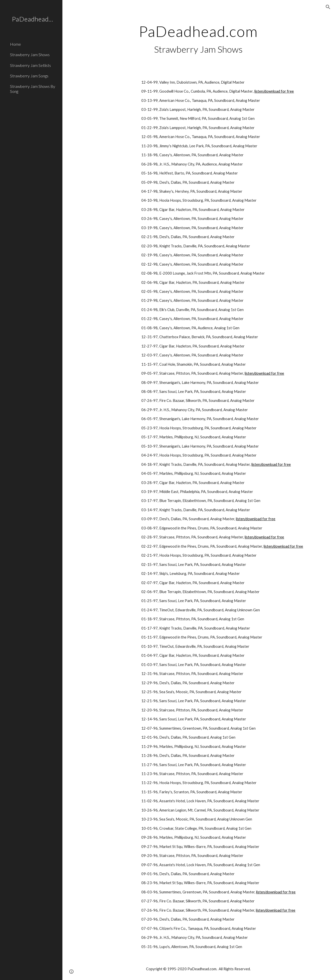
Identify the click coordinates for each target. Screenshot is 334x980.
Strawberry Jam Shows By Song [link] (33, 89)
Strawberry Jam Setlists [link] (30, 65)
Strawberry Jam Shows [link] (30, 55)
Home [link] (15, 44)
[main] (198, 39)
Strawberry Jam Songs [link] (29, 76)
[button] (328, 7)
